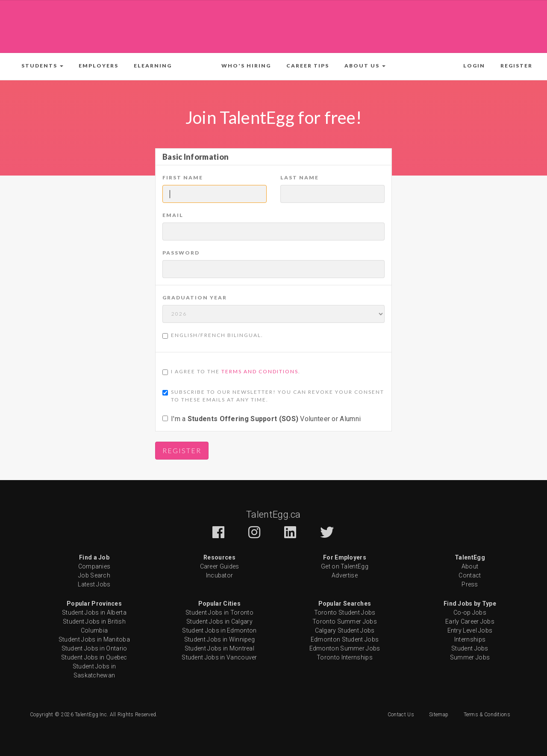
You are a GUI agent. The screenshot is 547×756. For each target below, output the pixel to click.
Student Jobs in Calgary (219, 621)
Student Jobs (470, 648)
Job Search (94, 575)
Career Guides (220, 566)
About (470, 566)
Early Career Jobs (470, 621)
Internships (470, 639)
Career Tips (308, 66)
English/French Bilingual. (213, 335)
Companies (94, 566)
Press (470, 584)
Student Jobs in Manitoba (94, 639)
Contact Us (401, 715)
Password (181, 253)
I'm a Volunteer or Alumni (262, 419)
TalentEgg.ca (273, 514)
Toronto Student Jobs (345, 612)
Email (173, 215)
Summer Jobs (470, 657)
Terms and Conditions (260, 371)
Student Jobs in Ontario (94, 648)
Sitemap (439, 715)
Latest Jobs (94, 584)
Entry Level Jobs (470, 630)
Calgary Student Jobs (345, 630)
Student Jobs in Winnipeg (219, 639)
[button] (42, 66)
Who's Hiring (246, 66)
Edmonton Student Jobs (345, 639)
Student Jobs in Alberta (94, 612)
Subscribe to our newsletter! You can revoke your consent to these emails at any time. (273, 396)
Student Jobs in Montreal (219, 648)
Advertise (345, 575)
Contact (470, 575)
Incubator (220, 575)
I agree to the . (231, 372)
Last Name (300, 177)
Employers (99, 66)
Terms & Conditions (487, 715)
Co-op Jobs (470, 612)
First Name (183, 177)
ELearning (153, 66)
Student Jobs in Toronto (219, 612)
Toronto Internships (345, 657)
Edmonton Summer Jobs (345, 648)
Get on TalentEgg (345, 566)
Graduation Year (195, 297)
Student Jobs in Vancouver (219, 657)
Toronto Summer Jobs (345, 621)
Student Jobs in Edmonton (219, 630)
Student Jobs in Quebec (94, 657)
